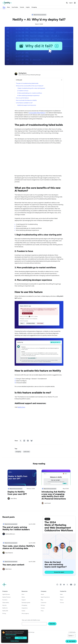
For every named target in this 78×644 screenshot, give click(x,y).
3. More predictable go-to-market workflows (30, 93)
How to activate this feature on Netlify (26, 100)
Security (4, 605)
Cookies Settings (15, 641)
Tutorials (22, 7)
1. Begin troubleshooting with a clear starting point (31, 88)
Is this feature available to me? (24, 103)
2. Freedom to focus (23, 91)
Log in (71, 3)
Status (23, 597)
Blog (4, 7)
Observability (6, 603)
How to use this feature (22, 98)
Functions (5, 600)
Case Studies (15, 7)
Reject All (8, 638)
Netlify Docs (21, 407)
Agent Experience (45, 597)
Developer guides (26, 603)
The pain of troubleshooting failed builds (27, 83)
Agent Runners (6, 594)
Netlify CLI (5, 608)
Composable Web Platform (37, 113)
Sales (61, 594)
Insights (28, 7)
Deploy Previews (6, 597)
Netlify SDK (5, 611)
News (8, 7)
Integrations (25, 608)
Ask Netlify (71, 641)
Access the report (59, 572)
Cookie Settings (30, 632)
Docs (23, 594)
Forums (62, 603)
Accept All (21, 638)
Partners (43, 605)
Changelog (34, 7)
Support (24, 600)
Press (42, 611)
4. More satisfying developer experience (28, 95)
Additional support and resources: (27, 105)
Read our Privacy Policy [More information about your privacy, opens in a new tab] (11, 635)
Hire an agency (25, 613)
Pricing (4, 613)
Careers (43, 608)
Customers (44, 603)
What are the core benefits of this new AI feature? (30, 86)
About (42, 594)
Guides (23, 611)
